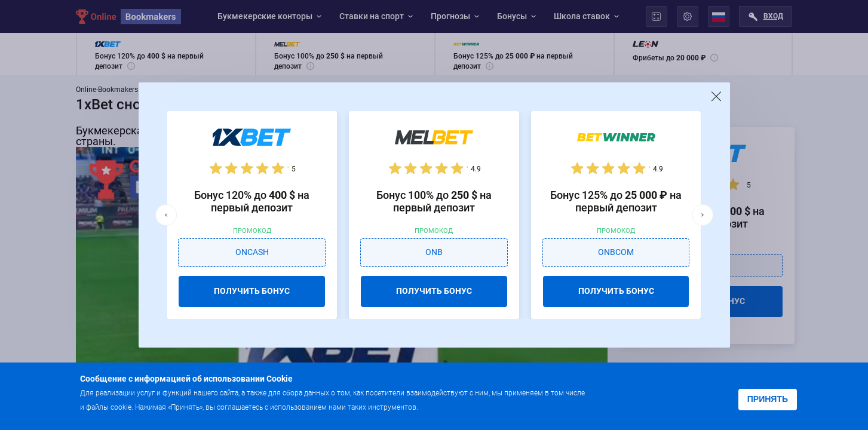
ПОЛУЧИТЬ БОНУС (252, 291)
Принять (768, 399)
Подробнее (444, 406)
